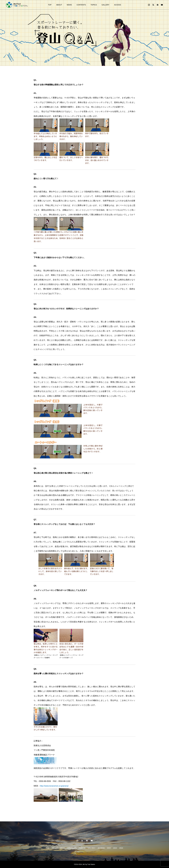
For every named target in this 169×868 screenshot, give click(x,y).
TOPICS (94, 5)
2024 (121, 848)
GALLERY (105, 5)
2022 (109, 848)
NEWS (69, 5)
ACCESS (118, 5)
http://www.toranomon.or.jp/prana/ (54, 786)
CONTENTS (81, 5)
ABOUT (59, 5)
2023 (115, 848)
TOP (50, 5)
